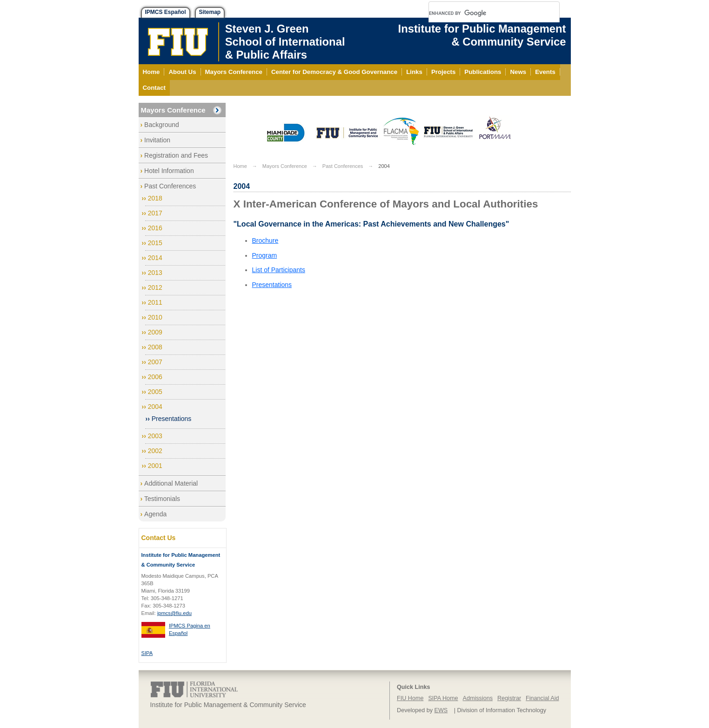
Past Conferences (170, 186)
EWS (441, 710)
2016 (155, 228)
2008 (155, 347)
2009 (155, 332)
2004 (155, 407)
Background (162, 125)
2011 (155, 302)
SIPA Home (443, 698)
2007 (155, 362)
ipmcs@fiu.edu (174, 613)
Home (240, 166)
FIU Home (410, 698)
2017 (155, 213)
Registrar (509, 698)
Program (265, 255)
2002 (155, 451)
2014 (155, 258)
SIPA (147, 653)
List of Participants (279, 270)
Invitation (157, 140)
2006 (155, 377)
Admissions (478, 698)
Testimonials (162, 499)
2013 (155, 273)
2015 (155, 243)
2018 (155, 198)
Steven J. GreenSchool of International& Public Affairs (285, 42)
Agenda (155, 514)
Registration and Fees (176, 155)
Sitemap (210, 12)
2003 (155, 436)
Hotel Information (169, 171)
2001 (155, 466)
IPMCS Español (166, 12)
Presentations (172, 419)
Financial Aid (542, 698)
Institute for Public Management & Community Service (482, 35)
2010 (155, 317)
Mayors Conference (173, 110)
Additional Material (171, 483)
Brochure (265, 240)
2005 (155, 392)
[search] (483, 13)
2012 (155, 287)
